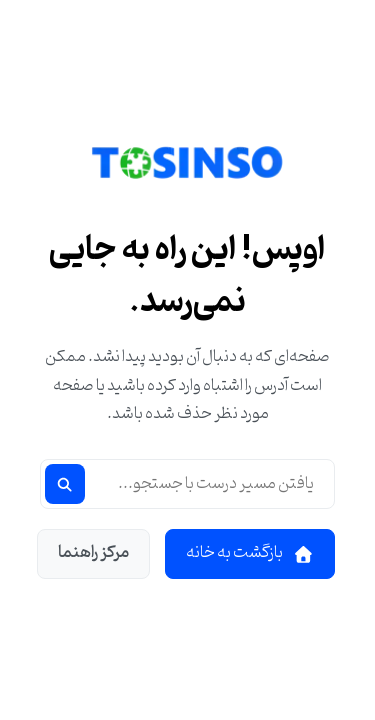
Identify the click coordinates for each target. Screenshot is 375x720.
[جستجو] (65, 484)
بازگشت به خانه (250, 553)
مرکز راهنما (93, 553)
